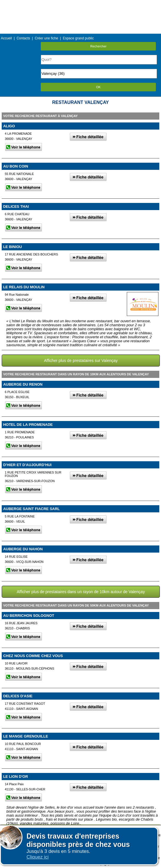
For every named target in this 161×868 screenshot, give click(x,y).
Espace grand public (78, 38)
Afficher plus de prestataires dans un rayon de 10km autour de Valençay (81, 592)
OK (98, 87)
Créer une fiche (46, 38)
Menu (80, 4)
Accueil (6, 38)
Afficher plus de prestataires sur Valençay (81, 361)
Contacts (23, 38)
